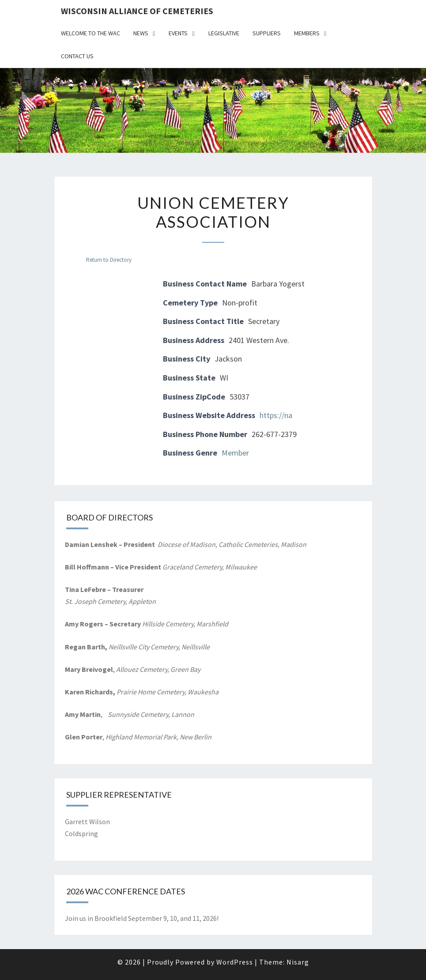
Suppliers (267, 33)
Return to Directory (109, 260)
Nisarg (298, 962)
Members (307, 33)
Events (178, 33)
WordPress (235, 962)
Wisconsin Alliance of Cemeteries (137, 11)
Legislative (224, 33)
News (141, 33)
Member (235, 453)
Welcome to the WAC (90, 33)
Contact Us (77, 56)
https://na (276, 415)
